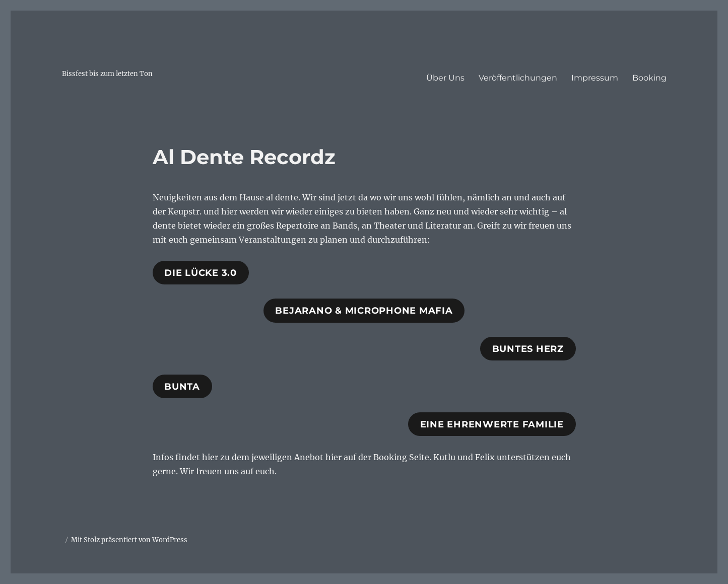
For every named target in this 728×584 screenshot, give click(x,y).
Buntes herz (528, 349)
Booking (649, 78)
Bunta (182, 387)
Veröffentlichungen (518, 78)
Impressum (595, 78)
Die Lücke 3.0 (201, 273)
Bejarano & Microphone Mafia (364, 311)
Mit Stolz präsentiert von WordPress (129, 540)
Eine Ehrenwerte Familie (492, 424)
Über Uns (445, 78)
